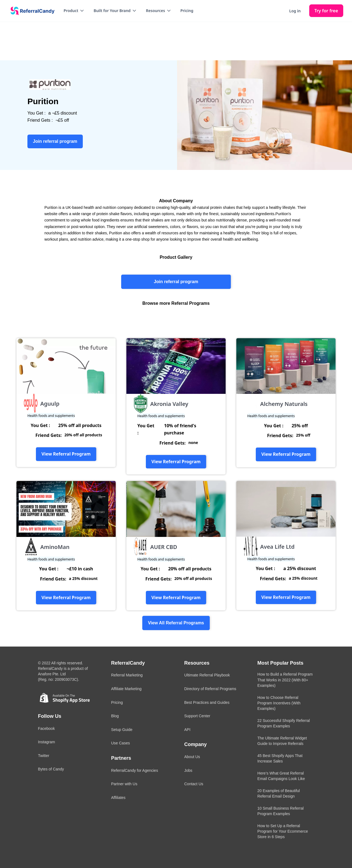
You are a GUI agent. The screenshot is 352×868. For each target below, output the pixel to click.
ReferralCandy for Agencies (134, 770)
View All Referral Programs (176, 623)
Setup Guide (122, 730)
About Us (192, 757)
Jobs (188, 770)
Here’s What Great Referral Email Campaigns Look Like (281, 776)
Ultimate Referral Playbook (207, 675)
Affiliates (118, 798)
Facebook (46, 728)
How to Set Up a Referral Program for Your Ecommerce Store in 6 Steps (283, 831)
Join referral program (176, 282)
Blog (115, 716)
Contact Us (194, 784)
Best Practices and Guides (207, 702)
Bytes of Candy (51, 769)
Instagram (46, 742)
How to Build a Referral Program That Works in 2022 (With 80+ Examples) (285, 680)
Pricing (187, 11)
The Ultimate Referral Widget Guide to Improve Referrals (282, 741)
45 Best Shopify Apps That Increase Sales (280, 758)
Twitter (43, 756)
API (187, 730)
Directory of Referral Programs (210, 689)
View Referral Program (66, 454)
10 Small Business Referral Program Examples (281, 811)
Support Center (197, 716)
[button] (74, 11)
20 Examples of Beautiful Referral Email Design (279, 793)
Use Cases (120, 743)
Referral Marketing (127, 675)
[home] (31, 11)
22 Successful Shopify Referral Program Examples (284, 723)
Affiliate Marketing (126, 689)
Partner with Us (124, 784)
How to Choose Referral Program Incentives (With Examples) (279, 703)
